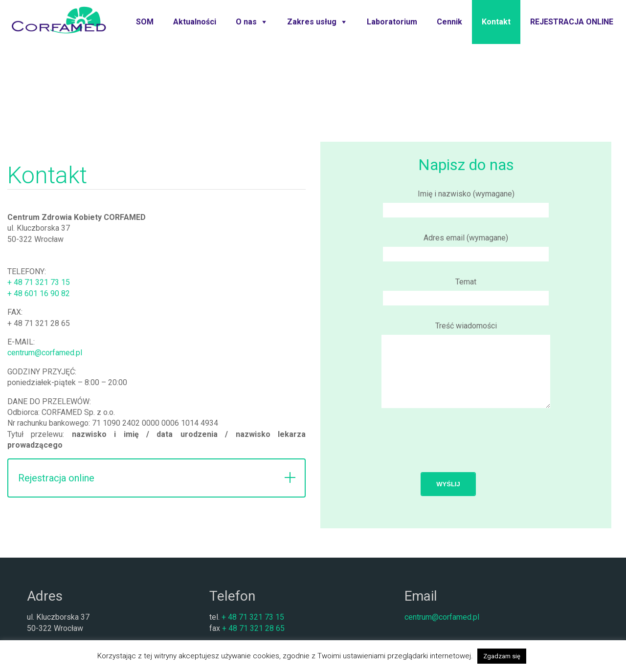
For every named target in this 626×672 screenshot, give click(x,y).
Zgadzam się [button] (502, 656)
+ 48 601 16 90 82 (39, 293)
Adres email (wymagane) (466, 246)
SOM (145, 22)
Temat (466, 290)
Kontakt (496, 22)
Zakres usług (312, 22)
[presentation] (466, 460)
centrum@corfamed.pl (45, 353)
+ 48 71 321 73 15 (39, 282)
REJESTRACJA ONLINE (572, 22)
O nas (246, 22)
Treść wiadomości (466, 377)
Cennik (449, 22)
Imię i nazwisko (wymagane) (466, 202)
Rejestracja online (56, 478)
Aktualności (195, 22)
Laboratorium (392, 22)
